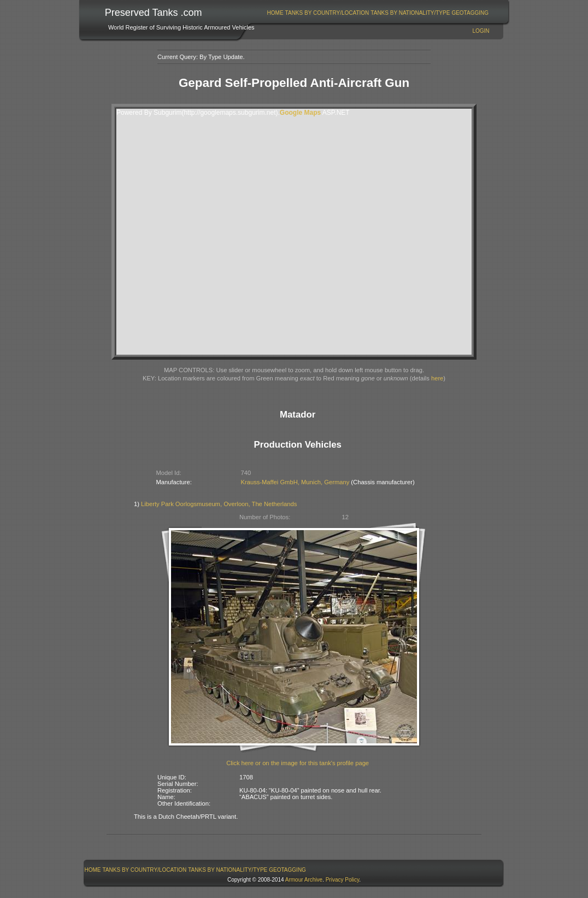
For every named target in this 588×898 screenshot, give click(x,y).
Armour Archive (304, 880)
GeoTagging (470, 13)
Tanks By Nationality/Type (410, 13)
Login (481, 31)
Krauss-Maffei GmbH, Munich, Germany (295, 482)
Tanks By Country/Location (327, 13)
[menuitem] (275, 13)
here (437, 378)
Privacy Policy (343, 880)
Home (275, 13)
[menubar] (378, 13)
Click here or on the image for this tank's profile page (298, 763)
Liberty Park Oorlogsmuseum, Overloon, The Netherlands (219, 504)
